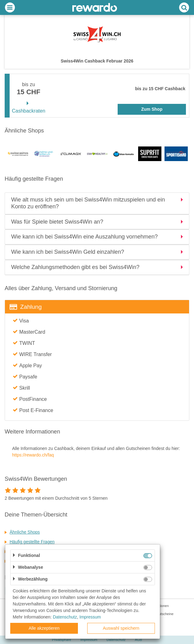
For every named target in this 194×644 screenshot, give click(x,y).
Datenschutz (116, 640)
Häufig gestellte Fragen (32, 542)
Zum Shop (152, 109)
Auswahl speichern (121, 628)
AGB (138, 640)
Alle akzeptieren (44, 628)
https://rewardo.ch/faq (33, 455)
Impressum (89, 640)
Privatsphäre (61, 640)
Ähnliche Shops (25, 532)
